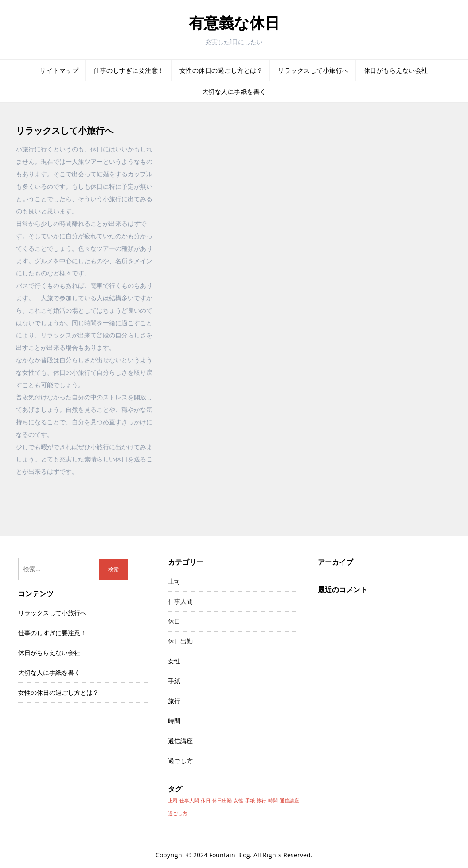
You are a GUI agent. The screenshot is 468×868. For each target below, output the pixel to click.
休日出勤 (180, 641)
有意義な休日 (234, 23)
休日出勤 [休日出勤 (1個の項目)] (222, 801)
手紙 (174, 681)
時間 (174, 721)
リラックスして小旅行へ (313, 70)
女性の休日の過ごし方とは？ (221, 70)
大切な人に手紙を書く (234, 92)
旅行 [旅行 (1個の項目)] (261, 801)
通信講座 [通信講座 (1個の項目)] (289, 801)
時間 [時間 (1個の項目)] (273, 801)
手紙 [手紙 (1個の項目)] (250, 801)
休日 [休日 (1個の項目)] (206, 801)
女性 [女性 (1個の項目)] (238, 801)
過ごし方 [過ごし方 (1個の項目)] (178, 814)
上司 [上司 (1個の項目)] (173, 801)
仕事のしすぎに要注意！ (129, 70)
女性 (174, 661)
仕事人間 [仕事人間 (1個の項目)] (189, 801)
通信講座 (180, 741)
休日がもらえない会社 (396, 70)
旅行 (174, 701)
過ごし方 (180, 761)
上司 (174, 581)
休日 (174, 621)
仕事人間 (180, 601)
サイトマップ (59, 70)
